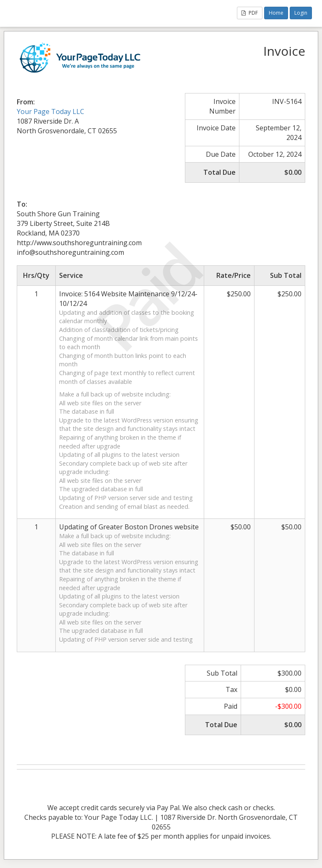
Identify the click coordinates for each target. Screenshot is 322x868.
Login (301, 13)
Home (276, 13)
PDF (250, 13)
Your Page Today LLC (51, 111)
